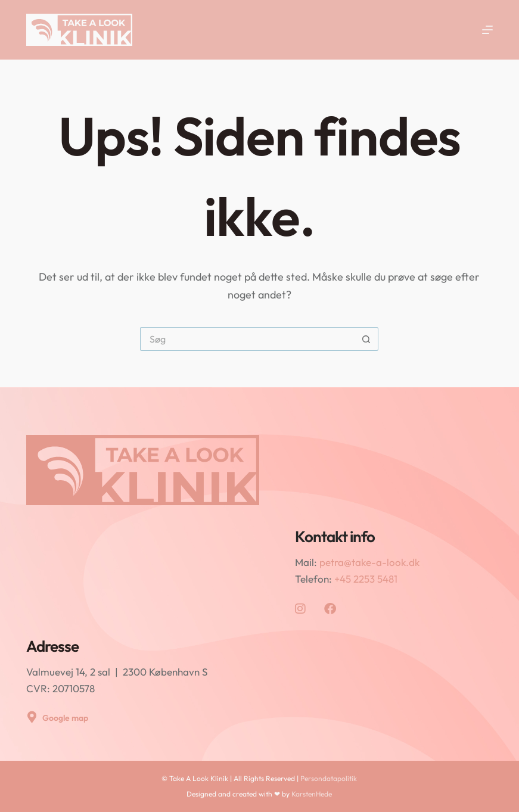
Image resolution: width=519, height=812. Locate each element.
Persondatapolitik (329, 778)
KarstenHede (312, 794)
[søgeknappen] (366, 339)
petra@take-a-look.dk (369, 562)
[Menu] (487, 30)
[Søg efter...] (247, 339)
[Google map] (32, 717)
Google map (65, 718)
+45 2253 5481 (366, 579)
